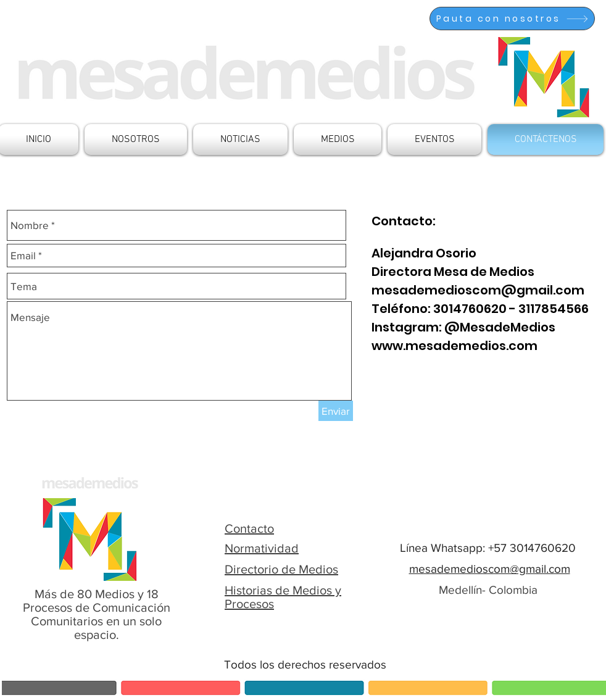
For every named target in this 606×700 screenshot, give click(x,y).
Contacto (249, 528)
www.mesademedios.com (454, 346)
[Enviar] (336, 411)
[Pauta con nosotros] (512, 19)
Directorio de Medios (281, 569)
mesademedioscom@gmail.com (478, 290)
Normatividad (262, 548)
